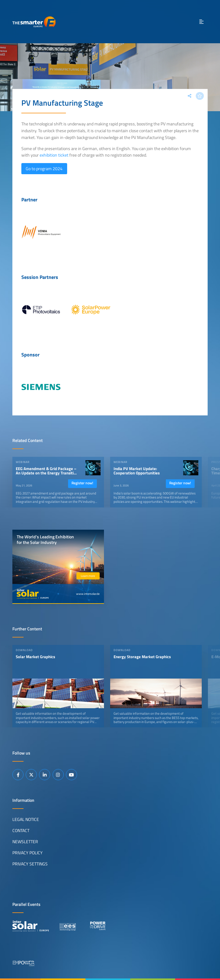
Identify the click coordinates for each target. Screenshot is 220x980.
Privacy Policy (28, 853)
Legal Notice (26, 819)
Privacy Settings (30, 864)
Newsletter (25, 842)
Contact (21, 831)
